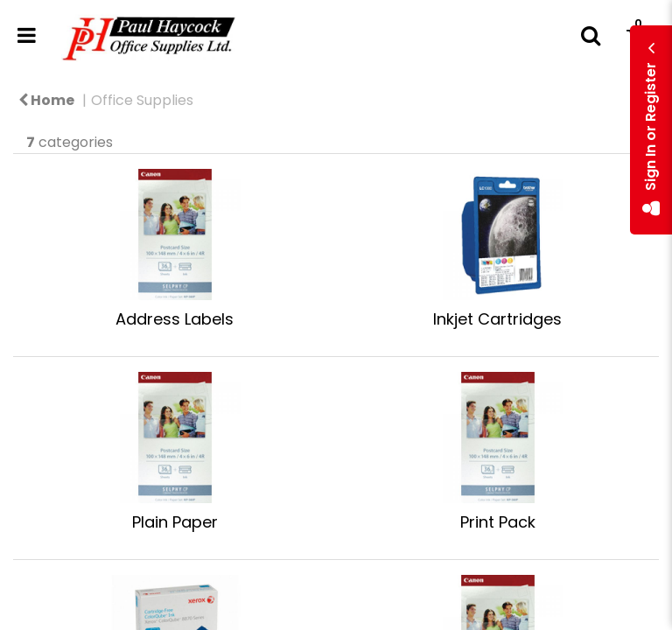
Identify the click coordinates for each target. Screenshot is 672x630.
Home (46, 100)
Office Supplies (142, 100)
